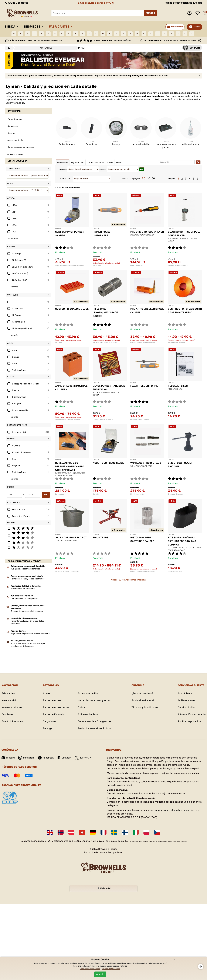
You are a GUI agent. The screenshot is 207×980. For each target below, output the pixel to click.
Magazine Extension (175, 571)
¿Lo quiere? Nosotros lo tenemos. (26, 569)
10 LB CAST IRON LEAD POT (71, 538)
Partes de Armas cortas (56, 707)
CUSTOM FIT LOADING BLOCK (72, 309)
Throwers (96, 571)
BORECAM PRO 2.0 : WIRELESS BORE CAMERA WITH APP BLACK (70, 466)
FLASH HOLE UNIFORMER (145, 386)
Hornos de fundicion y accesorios (67, 571)
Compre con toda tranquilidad (24, 598)
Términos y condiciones (90, 969)
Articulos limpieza (88, 714)
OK (46, 494)
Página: (172, 179)
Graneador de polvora (176, 494)
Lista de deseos (198, 13)
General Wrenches (137, 265)
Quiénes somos (186, 700)
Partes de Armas (52, 700)
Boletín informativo (12, 721)
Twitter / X (83, 758)
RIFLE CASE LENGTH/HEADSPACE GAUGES (105, 312)
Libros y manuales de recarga (103, 419)
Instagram (26, 758)
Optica (82, 707)
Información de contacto (192, 714)
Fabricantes (59, 27)
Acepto (100, 974)
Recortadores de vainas (176, 342)
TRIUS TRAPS (101, 538)
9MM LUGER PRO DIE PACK (146, 463)
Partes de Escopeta (54, 714)
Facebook (46, 758)
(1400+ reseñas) (112, 40)
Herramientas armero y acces (94, 700)
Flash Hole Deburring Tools (140, 419)
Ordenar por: (65, 179)
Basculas (96, 494)
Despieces (32, 27)
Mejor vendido (9, 700)
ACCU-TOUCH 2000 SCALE (108, 463)
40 (148, 178)
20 (144, 178)
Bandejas (59, 342)
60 (153, 178)
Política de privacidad (190, 721)
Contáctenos (185, 693)
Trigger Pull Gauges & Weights (50, 96)
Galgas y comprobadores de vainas (90, 96)
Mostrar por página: (131, 179)
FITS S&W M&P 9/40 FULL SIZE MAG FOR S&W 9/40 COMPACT (183, 541)
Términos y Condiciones (145, 707)
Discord (8, 758)
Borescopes (59, 494)
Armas (47, 693)
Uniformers (97, 265)
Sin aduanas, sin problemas (23, 589)
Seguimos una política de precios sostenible (30, 634)
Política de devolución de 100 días (183, 3)
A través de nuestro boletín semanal (27, 611)
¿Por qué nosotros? (142, 693)
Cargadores (49, 721)
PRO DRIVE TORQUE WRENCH (147, 232)
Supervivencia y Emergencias (94, 721)
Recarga (48, 728)
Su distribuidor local (143, 700)
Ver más (14, 238)
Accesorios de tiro (88, 693)
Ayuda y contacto (16, 3)
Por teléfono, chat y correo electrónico (28, 579)
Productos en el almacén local (95, 728)
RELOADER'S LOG (178, 386)
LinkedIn (64, 758)
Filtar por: (63, 169)
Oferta (197, 27)
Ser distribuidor (187, 707)
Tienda (10, 27)
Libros (170, 419)
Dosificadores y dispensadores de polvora (139, 96)
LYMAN (58, 229)
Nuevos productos (12, 707)
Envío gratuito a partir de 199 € (96, 3)
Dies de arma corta (137, 494)
